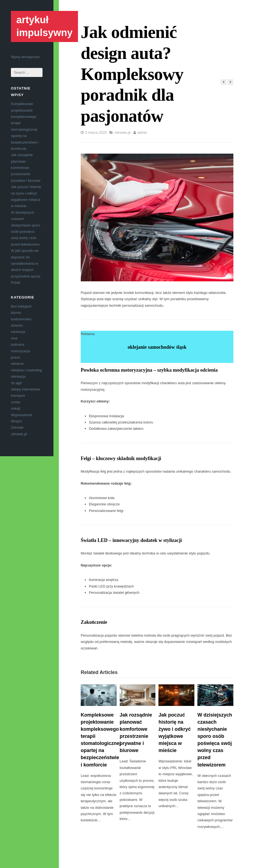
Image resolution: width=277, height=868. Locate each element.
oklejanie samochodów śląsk (157, 347)
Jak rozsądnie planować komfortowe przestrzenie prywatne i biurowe (26, 168)
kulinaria (17, 344)
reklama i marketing (26, 370)
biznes (16, 313)
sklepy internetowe (26, 389)
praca (15, 357)
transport (18, 396)
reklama (17, 364)
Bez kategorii (21, 306)
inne (14, 338)
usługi (16, 408)
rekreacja (18, 376)
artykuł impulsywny (44, 26)
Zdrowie (17, 427)
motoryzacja (20, 351)
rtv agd (16, 383)
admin (142, 132)
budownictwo (21, 319)
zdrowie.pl (19, 434)
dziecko (17, 325)
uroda (15, 402)
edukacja (18, 332)
